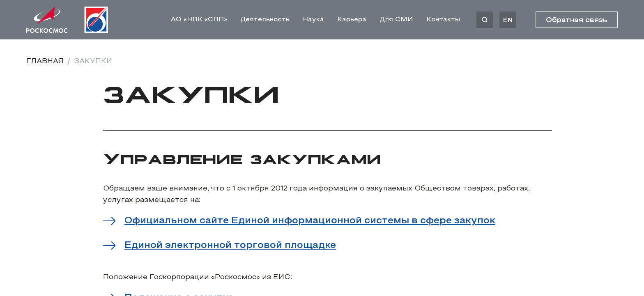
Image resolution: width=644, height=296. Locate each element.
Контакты (443, 20)
